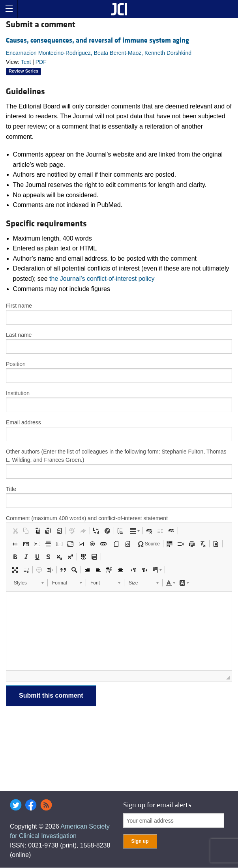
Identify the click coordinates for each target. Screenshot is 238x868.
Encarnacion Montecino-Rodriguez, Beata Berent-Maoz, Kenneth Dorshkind (99, 53)
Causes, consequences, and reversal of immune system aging (97, 40)
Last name (19, 335)
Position (16, 364)
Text (26, 62)
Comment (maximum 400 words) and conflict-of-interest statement (87, 518)
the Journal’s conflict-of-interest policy (102, 279)
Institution (18, 393)
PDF (41, 62)
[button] (15, 531)
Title (11, 489)
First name (19, 306)
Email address (23, 422)
